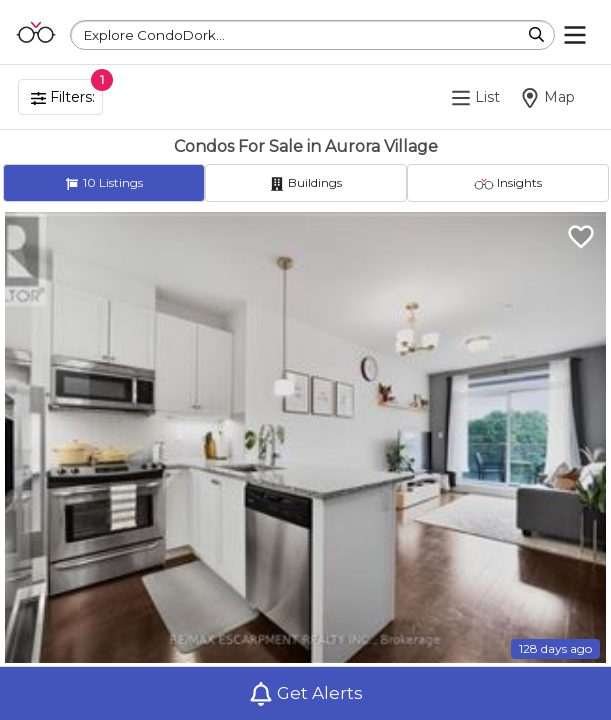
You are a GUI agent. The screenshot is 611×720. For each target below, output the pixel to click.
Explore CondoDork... (154, 35)
